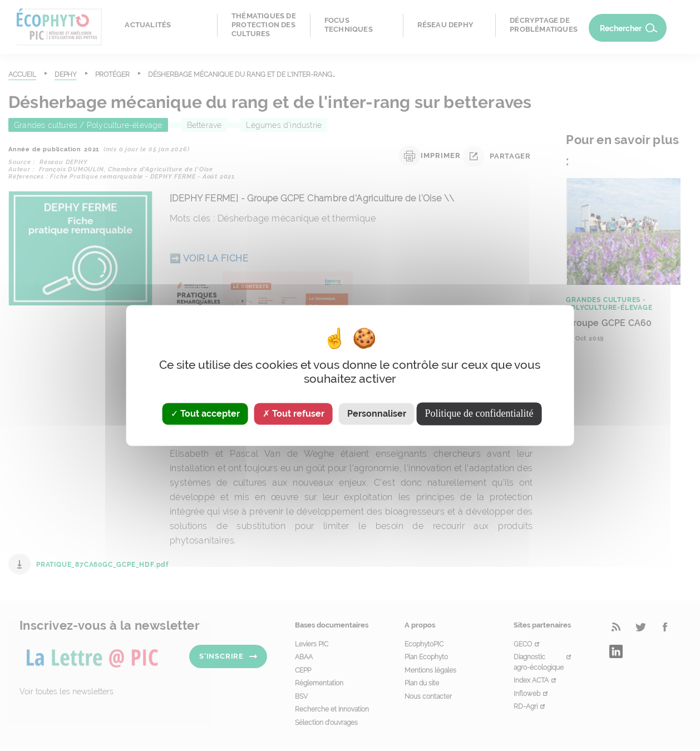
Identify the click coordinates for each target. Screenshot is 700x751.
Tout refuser (294, 414)
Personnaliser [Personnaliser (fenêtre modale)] (377, 414)
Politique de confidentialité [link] (479, 413)
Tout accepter (205, 414)
